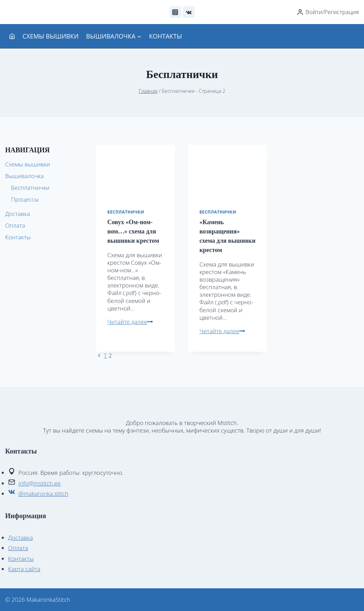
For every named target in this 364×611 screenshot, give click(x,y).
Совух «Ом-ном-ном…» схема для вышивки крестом (133, 231)
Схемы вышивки (50, 36)
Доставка (18, 214)
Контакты (166, 36)
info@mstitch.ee (40, 483)
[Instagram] (175, 12)
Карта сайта (24, 569)
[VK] (189, 12)
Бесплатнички (126, 212)
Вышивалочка (24, 176)
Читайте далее (130, 322)
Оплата (15, 225)
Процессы (25, 199)
